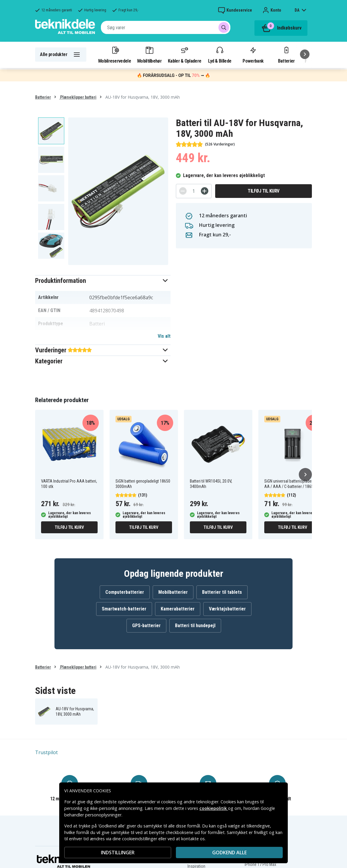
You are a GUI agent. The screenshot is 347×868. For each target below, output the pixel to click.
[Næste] (305, 54)
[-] (183, 191)
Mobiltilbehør (149, 55)
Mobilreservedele (115, 55)
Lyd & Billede (220, 55)
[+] (205, 191)
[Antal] (194, 191)
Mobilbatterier (173, 592)
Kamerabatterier (178, 609)
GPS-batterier (146, 626)
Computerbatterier (125, 592)
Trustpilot (46, 752)
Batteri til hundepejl (195, 626)
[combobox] (166, 27)
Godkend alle (229, 852)
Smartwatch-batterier (124, 609)
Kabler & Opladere (185, 55)
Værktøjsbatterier (227, 609)
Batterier (286, 55)
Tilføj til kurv (264, 191)
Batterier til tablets (222, 592)
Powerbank (253, 55)
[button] (103, 281)
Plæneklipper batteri (78, 97)
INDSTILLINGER (118, 852)
